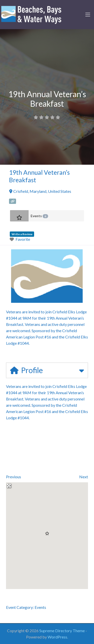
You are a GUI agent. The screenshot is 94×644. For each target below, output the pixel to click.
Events (39, 216)
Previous (14, 477)
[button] (47, 534)
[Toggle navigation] (88, 15)
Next (84, 477)
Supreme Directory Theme (62, 631)
